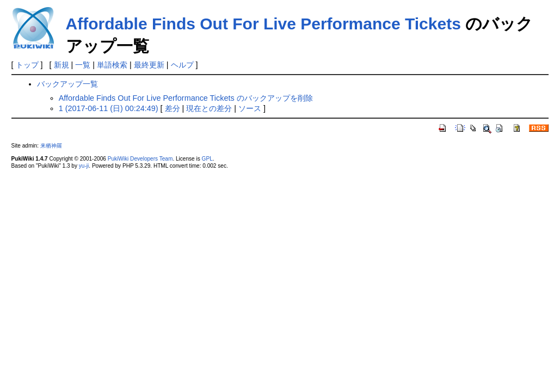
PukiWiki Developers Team (140, 159)
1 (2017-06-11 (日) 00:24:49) (109, 108)
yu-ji (84, 166)
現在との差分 (209, 108)
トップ (27, 65)
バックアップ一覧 (67, 84)
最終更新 (149, 65)
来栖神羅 (51, 146)
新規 (61, 65)
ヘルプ (182, 65)
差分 (173, 108)
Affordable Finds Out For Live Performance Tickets (263, 24)
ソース (250, 108)
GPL (207, 159)
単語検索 (112, 65)
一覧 (83, 65)
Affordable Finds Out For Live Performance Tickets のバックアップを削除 (186, 98)
